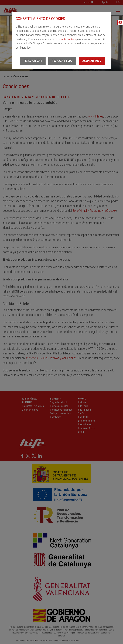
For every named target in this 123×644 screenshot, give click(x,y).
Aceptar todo (92, 61)
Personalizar (33, 61)
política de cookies (65, 39)
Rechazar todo (62, 61)
